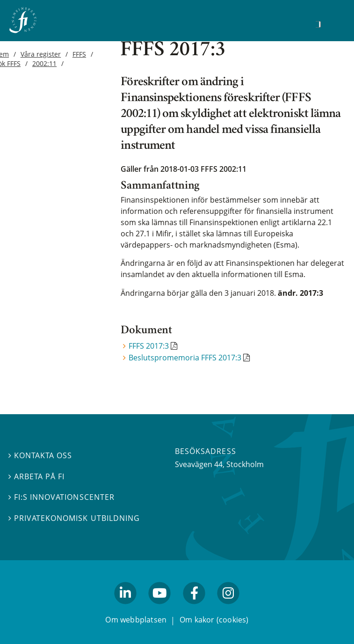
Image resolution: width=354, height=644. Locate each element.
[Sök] (318, 24)
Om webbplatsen (136, 620)
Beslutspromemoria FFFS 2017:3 (185, 358)
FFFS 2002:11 (224, 169)
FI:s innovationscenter (61, 497)
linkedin (126, 608)
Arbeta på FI (36, 476)
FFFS (79, 54)
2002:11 (44, 63)
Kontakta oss (40, 455)
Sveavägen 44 (199, 464)
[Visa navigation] (332, 23)
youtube (160, 608)
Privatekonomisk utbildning (74, 518)
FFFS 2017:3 (149, 346)
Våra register (41, 54)
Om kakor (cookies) (214, 620)
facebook (194, 608)
